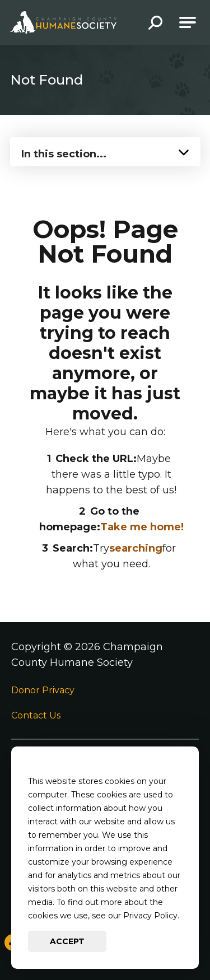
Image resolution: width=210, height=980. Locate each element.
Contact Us (36, 715)
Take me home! (142, 527)
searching (136, 548)
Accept (67, 941)
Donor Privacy (43, 690)
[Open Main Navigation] (188, 22)
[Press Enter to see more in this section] (105, 151)
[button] (155, 24)
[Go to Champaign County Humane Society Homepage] (63, 22)
